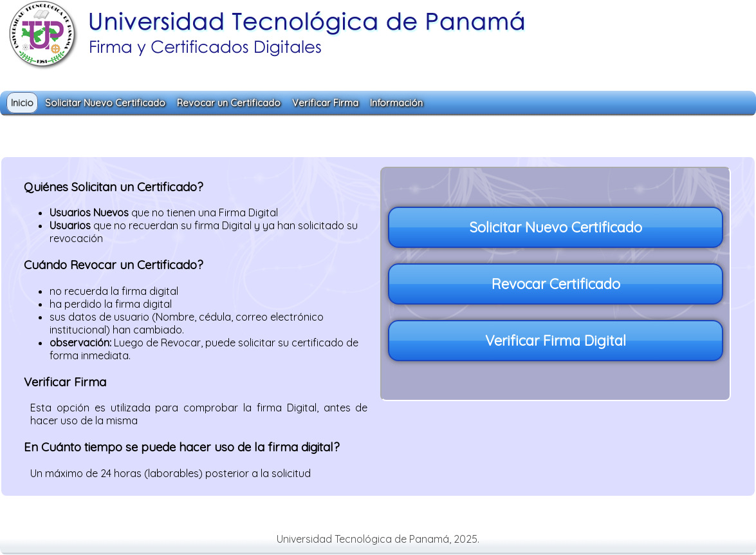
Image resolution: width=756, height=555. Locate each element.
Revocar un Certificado (229, 103)
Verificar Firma (325, 103)
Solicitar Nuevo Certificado (105, 103)
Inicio (22, 103)
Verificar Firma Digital (556, 341)
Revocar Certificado (556, 284)
